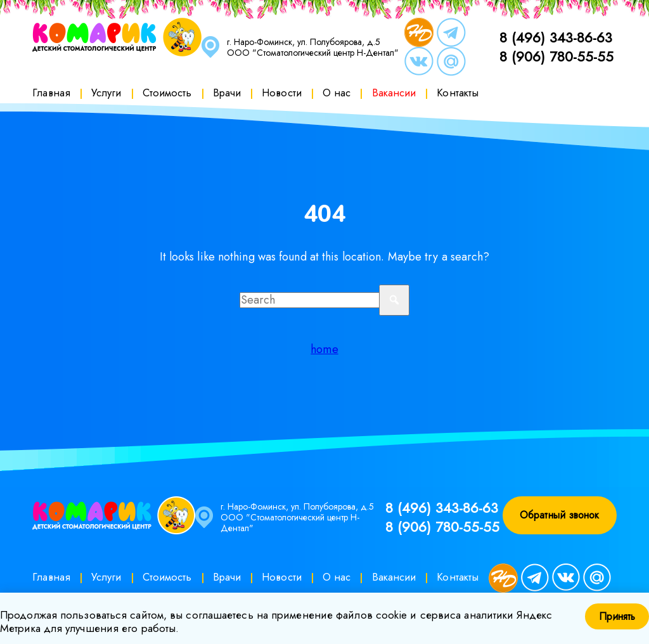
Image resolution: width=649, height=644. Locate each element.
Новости (282, 93)
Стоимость (167, 93)
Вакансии (394, 93)
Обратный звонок (560, 515)
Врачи (227, 93)
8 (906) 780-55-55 (556, 56)
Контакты (458, 93)
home (324, 349)
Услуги (106, 93)
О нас (337, 93)
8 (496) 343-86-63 (556, 37)
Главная (51, 93)
